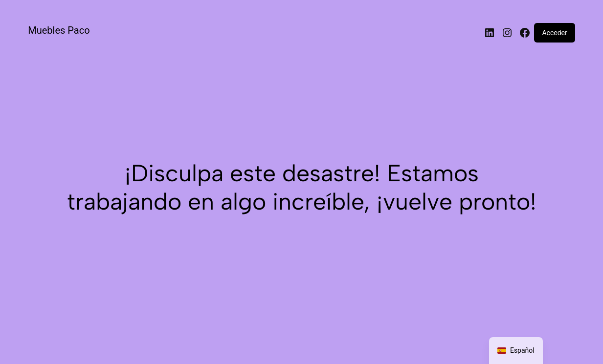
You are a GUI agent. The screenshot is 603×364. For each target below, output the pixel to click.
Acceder (554, 33)
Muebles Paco (59, 30)
